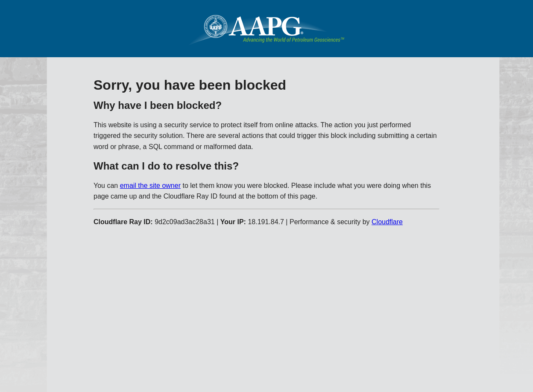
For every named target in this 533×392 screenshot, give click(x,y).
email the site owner (150, 186)
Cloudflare (387, 222)
